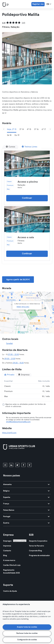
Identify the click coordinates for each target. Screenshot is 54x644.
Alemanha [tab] (26, 484)
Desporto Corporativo (38, 541)
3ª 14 (22, 129)
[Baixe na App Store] (12, 457)
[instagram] (5, 465)
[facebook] (23, 465)
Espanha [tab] (26, 497)
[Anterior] (4, 129)
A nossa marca (9, 560)
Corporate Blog (35, 551)
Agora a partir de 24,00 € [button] (18, 280)
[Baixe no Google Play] (31, 457)
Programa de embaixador (39, 556)
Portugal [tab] (26, 517)
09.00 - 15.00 (18, 363)
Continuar (27, 198)
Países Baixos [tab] (26, 510)
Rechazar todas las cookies (27, 633)
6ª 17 (44, 129)
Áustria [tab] (26, 523)
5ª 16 (36, 129)
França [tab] (26, 504)
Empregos (7, 541)
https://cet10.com (9, 433)
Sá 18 (9, 135)
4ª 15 (29, 129)
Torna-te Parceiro (36, 546)
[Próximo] (50, 129)
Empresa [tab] (24, 375)
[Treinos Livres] (30, 147)
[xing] (30, 465)
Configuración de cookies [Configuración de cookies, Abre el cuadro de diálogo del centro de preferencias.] (27, 640)
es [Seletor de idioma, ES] (49, 4)
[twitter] (17, 465)
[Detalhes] (27, 164)
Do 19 (17, 135)
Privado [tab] (9, 375)
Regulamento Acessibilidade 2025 (11, 571)
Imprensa (7, 546)
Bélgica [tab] (26, 491)
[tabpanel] (27, 389)
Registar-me (38, 4)
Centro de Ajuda (10, 591)
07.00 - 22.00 (13, 355)
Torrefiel (9, 344)
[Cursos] (11, 147)
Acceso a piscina (28, 182)
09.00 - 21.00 (10, 359)
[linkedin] (11, 465)
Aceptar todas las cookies (27, 627)
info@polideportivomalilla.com (18, 422)
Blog (5, 556)
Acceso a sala (26, 237)
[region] (27, 622)
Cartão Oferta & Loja (12, 565)
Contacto (7, 551)
